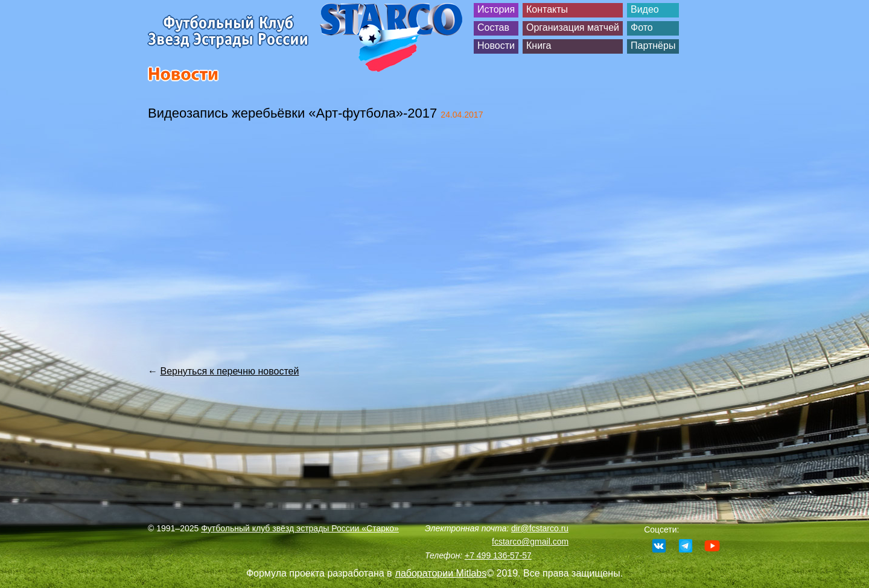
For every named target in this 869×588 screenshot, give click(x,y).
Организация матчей (573, 27)
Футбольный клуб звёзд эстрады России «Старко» (300, 528)
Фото (642, 27)
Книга (539, 46)
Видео (645, 9)
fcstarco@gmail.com (530, 542)
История (496, 9)
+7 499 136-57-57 (498, 555)
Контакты (547, 9)
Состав (493, 27)
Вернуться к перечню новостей (229, 371)
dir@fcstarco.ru (540, 528)
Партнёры (653, 46)
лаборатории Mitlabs (441, 573)
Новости (496, 46)
